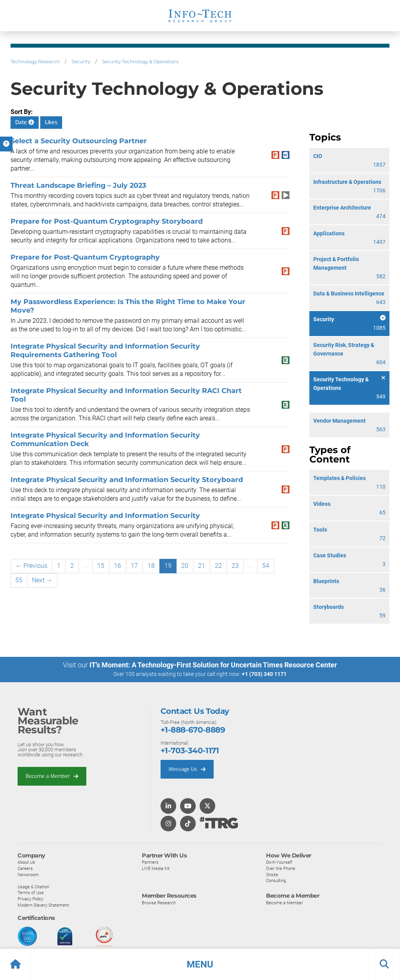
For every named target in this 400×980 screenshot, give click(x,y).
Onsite (272, 875)
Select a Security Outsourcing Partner (79, 141)
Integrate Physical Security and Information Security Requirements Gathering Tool (105, 350)
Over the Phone (281, 868)
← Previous (31, 566)
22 (218, 566)
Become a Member (52, 776)
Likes (51, 122)
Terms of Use (31, 893)
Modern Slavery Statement (43, 905)
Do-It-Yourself (279, 862)
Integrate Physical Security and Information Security (105, 515)
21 (202, 566)
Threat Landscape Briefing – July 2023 (78, 185)
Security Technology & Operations (140, 61)
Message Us (187, 769)
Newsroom (28, 875)
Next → (42, 580)
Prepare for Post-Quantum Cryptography (85, 257)
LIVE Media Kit (156, 868)
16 (118, 566)
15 (101, 566)
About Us (26, 862)
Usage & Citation (33, 887)
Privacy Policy (30, 899)
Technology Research (35, 61)
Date (25, 122)
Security (81, 61)
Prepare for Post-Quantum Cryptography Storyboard (107, 221)
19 (168, 566)
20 (185, 566)
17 (134, 566)
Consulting (276, 880)
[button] (200, 964)
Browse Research (159, 903)
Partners (150, 862)
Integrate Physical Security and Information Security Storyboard (127, 479)
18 (151, 566)
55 (19, 580)
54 (266, 566)
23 (235, 566)
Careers (25, 868)
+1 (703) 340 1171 (264, 674)
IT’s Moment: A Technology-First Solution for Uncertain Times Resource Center (213, 665)
